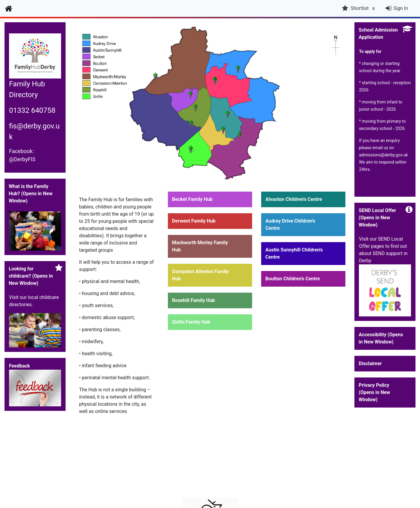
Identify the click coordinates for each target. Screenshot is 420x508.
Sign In (401, 8)
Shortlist (359, 8)
